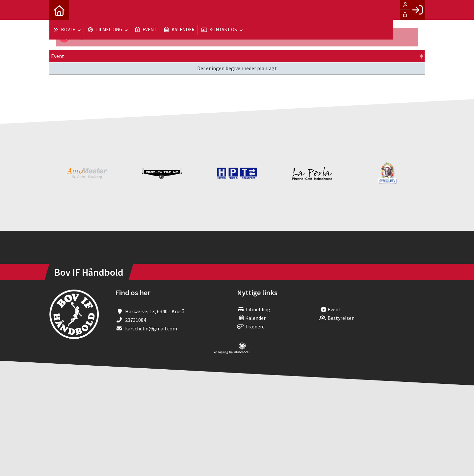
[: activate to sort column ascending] (404, 56)
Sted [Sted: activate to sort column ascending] (232, 56)
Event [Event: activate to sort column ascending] (58, 56)
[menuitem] (59, 10)
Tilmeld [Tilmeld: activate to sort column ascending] (346, 56)
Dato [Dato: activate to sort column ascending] (134, 56)
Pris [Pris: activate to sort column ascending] (308, 56)
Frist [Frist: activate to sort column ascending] (198, 56)
